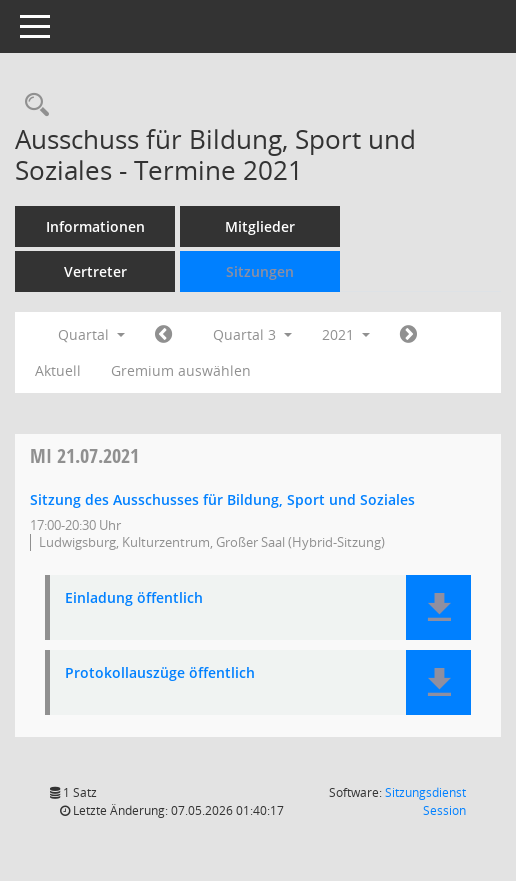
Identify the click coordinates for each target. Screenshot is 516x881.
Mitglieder (260, 226)
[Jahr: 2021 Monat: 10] (408, 335)
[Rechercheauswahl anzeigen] (32, 105)
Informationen (95, 226)
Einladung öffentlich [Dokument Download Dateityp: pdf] (134, 598)
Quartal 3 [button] (252, 334)
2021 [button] (346, 334)
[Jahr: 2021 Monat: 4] (163, 335)
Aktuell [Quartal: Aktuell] (58, 370)
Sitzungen (260, 271)
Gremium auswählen (181, 370)
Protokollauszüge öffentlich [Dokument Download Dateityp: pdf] (160, 673)
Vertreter (95, 271)
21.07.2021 (84, 455)
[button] (438, 607)
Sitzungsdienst (425, 801)
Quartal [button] (91, 334)
